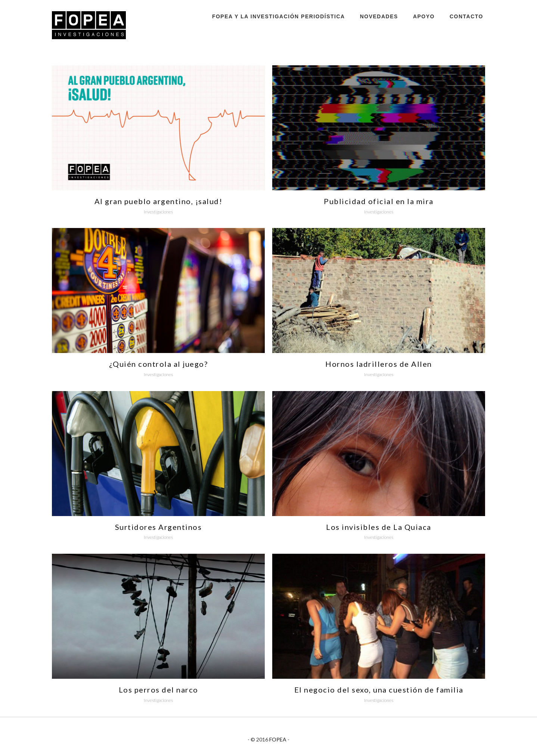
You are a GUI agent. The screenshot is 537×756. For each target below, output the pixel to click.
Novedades (379, 16)
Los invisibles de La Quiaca (379, 527)
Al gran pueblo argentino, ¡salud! (159, 201)
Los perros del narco (159, 690)
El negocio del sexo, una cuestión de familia (379, 690)
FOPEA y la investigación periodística (279, 16)
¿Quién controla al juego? (159, 364)
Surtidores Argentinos (159, 527)
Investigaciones (158, 212)
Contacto (466, 16)
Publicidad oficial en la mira (379, 201)
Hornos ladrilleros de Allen (379, 364)
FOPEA (278, 739)
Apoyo (424, 16)
